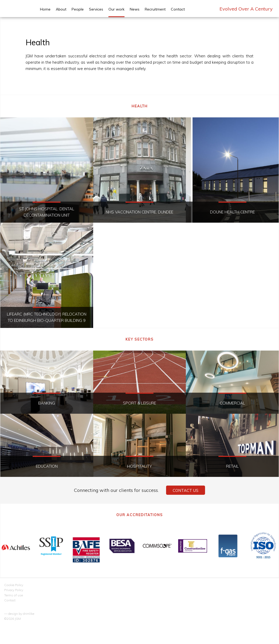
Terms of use (14, 595)
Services (96, 9)
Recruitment (155, 9)
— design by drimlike (19, 614)
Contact (178, 9)
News (135, 9)
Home (45, 9)
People (78, 9)
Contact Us (186, 490)
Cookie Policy (14, 585)
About (61, 9)
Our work (116, 9)
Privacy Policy (14, 590)
